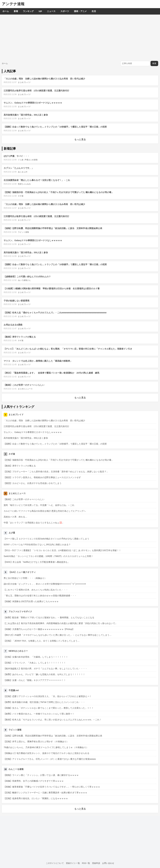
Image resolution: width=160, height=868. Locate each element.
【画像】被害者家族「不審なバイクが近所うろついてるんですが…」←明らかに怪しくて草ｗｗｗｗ (52, 787)
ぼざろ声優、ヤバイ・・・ (17, 156)
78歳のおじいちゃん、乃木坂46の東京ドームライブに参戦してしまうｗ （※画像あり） (46, 747)
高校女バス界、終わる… (15, 517)
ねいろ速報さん (24, 280)
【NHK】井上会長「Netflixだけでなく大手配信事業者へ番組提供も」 (37, 562)
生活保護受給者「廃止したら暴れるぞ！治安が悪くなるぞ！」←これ (37, 180)
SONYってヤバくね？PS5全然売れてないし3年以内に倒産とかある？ (37, 545)
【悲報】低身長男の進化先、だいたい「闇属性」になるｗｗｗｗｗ (36, 798)
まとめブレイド (24, 82)
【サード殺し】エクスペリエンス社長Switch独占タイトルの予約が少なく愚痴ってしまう (46, 539)
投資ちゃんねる (24, 184)
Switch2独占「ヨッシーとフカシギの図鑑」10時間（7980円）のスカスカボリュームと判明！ (48, 556)
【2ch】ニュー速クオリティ (22, 572)
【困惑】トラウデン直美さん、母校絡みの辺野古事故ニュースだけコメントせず (42, 477)
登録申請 (96, 863)
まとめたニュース (25, 389)
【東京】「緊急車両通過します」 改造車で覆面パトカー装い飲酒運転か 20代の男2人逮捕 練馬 (51, 373)
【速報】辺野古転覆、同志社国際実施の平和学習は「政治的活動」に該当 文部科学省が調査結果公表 (53, 228)
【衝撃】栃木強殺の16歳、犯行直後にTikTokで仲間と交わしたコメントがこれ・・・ (44, 702)
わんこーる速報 (16, 769)
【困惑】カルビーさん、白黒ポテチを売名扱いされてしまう (33, 483)
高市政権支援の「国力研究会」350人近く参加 (26, 115)
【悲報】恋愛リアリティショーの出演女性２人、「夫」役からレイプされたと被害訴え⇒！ (48, 696)
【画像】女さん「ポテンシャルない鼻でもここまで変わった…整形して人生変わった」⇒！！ (49, 708)
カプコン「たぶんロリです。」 (19, 168)
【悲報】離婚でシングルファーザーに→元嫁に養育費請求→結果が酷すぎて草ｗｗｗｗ (45, 793)
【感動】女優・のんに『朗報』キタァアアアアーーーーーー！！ (35, 680)
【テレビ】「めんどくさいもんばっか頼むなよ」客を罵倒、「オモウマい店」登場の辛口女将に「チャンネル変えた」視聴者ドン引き (68, 349)
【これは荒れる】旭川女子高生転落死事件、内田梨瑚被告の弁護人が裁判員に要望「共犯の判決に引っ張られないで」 (60, 623)
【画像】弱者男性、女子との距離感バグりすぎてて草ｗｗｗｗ (34, 781)
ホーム (6, 11)
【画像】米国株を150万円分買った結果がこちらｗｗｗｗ (31, 601)
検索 (154, 63)
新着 (16, 11)
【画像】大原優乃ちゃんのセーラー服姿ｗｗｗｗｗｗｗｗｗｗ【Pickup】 (39, 629)
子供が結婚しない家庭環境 (17, 301)
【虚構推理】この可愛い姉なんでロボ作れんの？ (27, 277)
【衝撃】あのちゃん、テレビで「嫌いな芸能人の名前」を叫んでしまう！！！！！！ (44, 674)
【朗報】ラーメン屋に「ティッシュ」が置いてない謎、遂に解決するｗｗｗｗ (41, 775)
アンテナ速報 (13, 4)
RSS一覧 (86, 863)
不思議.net (14, 690)
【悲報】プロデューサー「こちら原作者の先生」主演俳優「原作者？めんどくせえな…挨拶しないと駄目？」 (56, 472)
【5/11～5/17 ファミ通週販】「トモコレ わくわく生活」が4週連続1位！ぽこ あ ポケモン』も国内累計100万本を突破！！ (62, 550)
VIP (40, 11)
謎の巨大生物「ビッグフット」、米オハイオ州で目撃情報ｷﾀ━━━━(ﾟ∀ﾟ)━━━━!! (45, 584)
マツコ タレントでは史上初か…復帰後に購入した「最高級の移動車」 (38, 361)
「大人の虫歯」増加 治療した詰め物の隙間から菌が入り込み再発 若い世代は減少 (44, 79)
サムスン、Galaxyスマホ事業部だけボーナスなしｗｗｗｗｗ (33, 103)
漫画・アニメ (80, 11)
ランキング (28, 11)
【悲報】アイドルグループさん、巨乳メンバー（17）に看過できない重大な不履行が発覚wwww (50, 759)
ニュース (51, 11)
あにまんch (23, 172)
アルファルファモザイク (20, 612)
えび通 (12, 533)
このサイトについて (55, 863)
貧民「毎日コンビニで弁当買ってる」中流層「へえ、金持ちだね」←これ (39, 505)
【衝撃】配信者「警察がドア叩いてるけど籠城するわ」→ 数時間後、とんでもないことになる (49, 618)
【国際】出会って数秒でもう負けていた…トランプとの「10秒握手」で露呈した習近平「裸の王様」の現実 (55, 127)
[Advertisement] (80, 38)
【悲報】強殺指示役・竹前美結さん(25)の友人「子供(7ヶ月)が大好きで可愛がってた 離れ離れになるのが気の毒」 (59, 192)
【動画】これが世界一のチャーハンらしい (24, 385)
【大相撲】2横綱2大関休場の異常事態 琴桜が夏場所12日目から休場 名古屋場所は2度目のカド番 (52, 289)
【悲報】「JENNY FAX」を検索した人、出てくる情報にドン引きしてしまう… (42, 641)
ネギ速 (21, 196)
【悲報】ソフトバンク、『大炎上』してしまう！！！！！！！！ (35, 663)
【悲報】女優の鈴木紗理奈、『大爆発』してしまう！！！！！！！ (36, 657)
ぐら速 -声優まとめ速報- (28, 160)
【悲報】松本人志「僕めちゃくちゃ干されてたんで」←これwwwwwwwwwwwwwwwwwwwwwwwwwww (55, 313)
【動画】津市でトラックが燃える (20, 337)
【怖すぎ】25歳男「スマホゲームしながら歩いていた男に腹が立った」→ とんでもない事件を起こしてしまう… (58, 635)
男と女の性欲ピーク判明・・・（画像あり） (25, 578)
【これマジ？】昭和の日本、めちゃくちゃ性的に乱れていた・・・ (36, 590)
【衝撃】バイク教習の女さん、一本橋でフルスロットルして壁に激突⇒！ (39, 714)
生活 (94, 11)
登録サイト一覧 (73, 863)
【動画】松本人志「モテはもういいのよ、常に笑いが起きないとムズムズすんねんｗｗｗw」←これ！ (53, 720)
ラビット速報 (23, 232)
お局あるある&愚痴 (13, 325)
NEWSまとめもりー (18, 651)
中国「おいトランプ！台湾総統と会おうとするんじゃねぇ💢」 (34, 523)
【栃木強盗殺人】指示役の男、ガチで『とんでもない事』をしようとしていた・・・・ (45, 669)
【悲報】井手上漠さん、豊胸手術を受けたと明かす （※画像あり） (36, 742)
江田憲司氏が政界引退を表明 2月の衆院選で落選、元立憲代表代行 (36, 91)
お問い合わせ (108, 863)
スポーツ (65, 11)
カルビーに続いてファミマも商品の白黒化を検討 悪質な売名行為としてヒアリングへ (45, 511)
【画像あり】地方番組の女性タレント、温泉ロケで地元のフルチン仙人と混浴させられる (47, 753)
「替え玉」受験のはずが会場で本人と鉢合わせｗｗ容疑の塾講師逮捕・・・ (40, 596)
